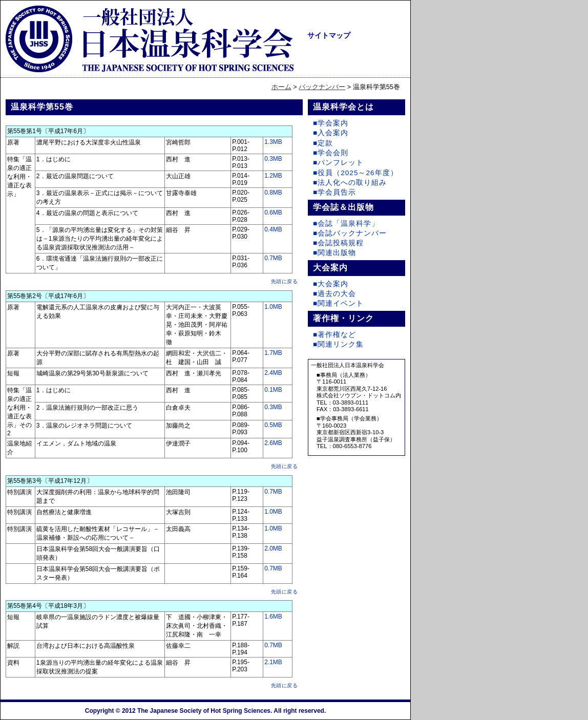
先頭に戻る (285, 281)
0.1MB (273, 390)
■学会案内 (331, 123)
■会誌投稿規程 (338, 243)
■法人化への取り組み (350, 183)
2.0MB (273, 548)
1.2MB (273, 176)
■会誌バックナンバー (350, 233)
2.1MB (273, 662)
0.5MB (273, 425)
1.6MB (273, 617)
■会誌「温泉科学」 (346, 224)
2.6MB (273, 443)
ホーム (281, 87)
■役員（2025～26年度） (355, 173)
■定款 (323, 143)
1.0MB (273, 307)
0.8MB (273, 193)
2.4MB (273, 373)
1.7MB (273, 353)
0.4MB (273, 229)
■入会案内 (331, 133)
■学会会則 (331, 153)
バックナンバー (322, 87)
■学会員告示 (334, 192)
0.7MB (273, 258)
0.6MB (273, 213)
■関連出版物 (334, 253)
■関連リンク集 (338, 344)
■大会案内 (331, 284)
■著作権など (334, 335)
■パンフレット (338, 163)
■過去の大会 (334, 294)
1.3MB (273, 142)
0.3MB (273, 159)
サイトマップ (329, 35)
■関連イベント (338, 303)
